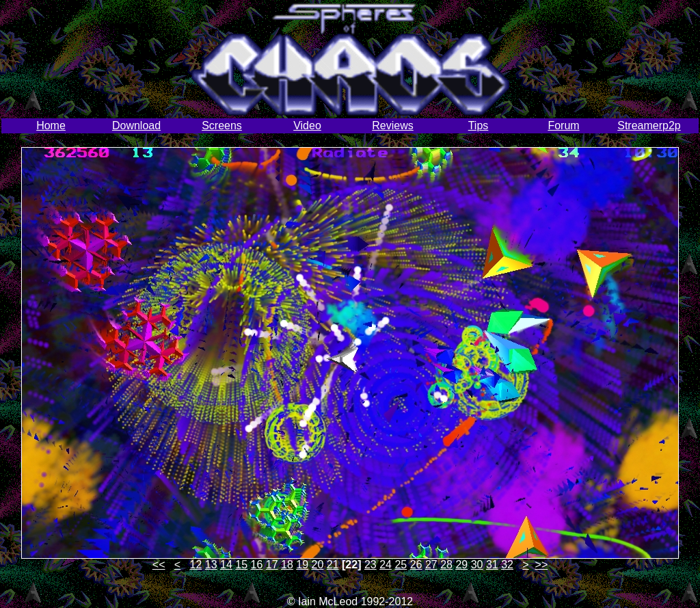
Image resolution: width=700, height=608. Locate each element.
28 (446, 565)
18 (287, 565)
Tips (479, 125)
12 (196, 565)
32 (507, 565)
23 (371, 565)
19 (302, 565)
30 (477, 565)
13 (211, 565)
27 (431, 565)
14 (226, 565)
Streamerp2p (649, 125)
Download (136, 125)
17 (272, 565)
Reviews (392, 125)
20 (318, 565)
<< (159, 565)
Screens (222, 125)
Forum (563, 125)
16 (257, 565)
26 (416, 565)
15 (241, 565)
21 (333, 565)
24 (386, 565)
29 (461, 565)
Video (307, 125)
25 (401, 565)
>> (542, 565)
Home (51, 125)
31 (492, 565)
